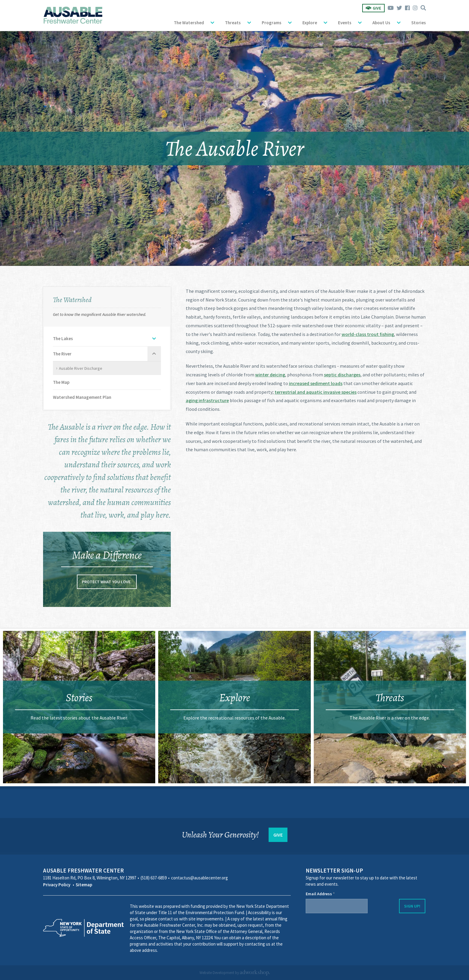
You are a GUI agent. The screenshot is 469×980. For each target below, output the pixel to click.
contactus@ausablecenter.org (200, 878)
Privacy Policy (57, 885)
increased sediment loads (316, 383)
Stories (419, 23)
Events (345, 23)
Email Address (320, 894)
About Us (381, 23)
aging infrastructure (207, 400)
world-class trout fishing (368, 334)
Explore (310, 23)
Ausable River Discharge (81, 368)
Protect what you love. (107, 582)
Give (373, 8)
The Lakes (63, 338)
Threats (233, 23)
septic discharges (342, 375)
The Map (61, 382)
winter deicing (270, 375)
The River (62, 354)
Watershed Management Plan (82, 397)
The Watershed (189, 23)
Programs (272, 23)
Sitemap (84, 885)
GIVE (278, 835)
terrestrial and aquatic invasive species (316, 392)
